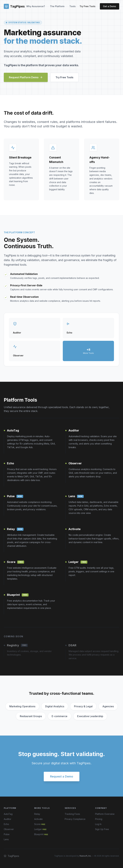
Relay (37, 814)
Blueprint (41, 834)
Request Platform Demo (26, 77)
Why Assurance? (36, 6)
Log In (98, 824)
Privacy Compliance (75, 819)
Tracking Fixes (72, 814)
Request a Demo (62, 776)
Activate (38, 819)
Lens (6, 839)
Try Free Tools (87, 6)
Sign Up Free (102, 829)
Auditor (8, 819)
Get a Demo (110, 6)
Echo (6, 824)
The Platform (57, 6)
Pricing (99, 819)
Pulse (7, 834)
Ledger (40, 829)
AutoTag (8, 814)
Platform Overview (105, 814)
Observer (9, 829)
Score (40, 824)
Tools (73, 6)
